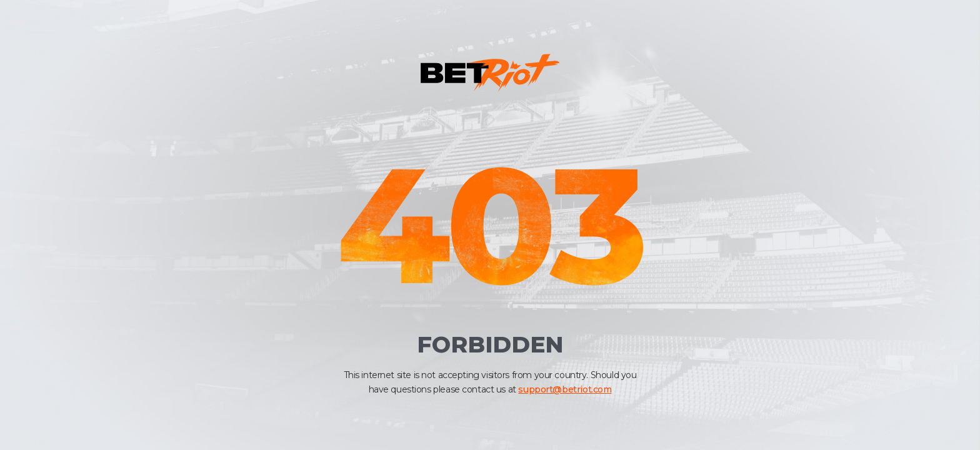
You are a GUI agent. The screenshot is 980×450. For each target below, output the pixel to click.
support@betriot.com (565, 389)
